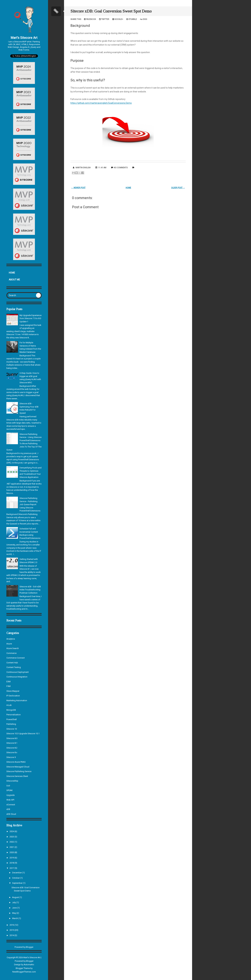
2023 (12, 837)
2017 (12, 868)
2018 (12, 863)
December (17, 873)
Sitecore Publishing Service (19, 771)
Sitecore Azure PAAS (16, 762)
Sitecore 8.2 (12, 748)
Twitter (104, 19)
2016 (12, 925)
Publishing (11, 724)
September (18, 883)
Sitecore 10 (12, 729)
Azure (9, 644)
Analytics (11, 639)
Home (12, 273)
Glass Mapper (13, 691)
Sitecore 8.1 (12, 743)
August (16, 897)
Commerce (11, 653)
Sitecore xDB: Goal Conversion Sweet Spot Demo (111, 11)
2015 (12, 930)
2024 (12, 831)
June (15, 908)
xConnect (11, 805)
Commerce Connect (16, 658)
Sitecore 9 (11, 757)
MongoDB (11, 710)
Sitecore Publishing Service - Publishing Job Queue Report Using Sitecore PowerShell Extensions (30, 504)
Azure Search (13, 648)
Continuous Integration (17, 677)
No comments (121, 168)
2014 (12, 935)
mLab (9, 705)
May (14, 913)
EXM (8, 682)
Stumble (132, 19)
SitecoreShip (12, 781)
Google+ (118, 19)
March (15, 918)
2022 (12, 842)
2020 (12, 852)
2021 (12, 847)
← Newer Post (78, 188)
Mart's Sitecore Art (24, 38)
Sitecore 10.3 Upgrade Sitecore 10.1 (23, 734)
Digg (144, 19)
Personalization (14, 715)
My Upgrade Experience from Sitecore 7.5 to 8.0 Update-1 (30, 318)
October (16, 878)
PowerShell (12, 719)
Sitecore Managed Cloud (18, 767)
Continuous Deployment (18, 672)
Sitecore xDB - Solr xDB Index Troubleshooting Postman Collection (30, 590)
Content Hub (12, 663)
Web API (10, 800)
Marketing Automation (17, 700)
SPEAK (10, 790)
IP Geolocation (13, 696)
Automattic (29, 965)
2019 (12, 858)
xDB (8, 809)
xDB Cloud (11, 814)
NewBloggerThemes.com (24, 972)
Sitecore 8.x (12, 752)
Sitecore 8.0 (12, 738)
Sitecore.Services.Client (17, 776)
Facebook (90, 19)
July (14, 902)
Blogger (30, 947)
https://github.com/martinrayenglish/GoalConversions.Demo (101, 103)
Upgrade (10, 795)
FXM (8, 686)
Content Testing (14, 667)
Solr (8, 786)
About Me (14, 280)
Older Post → (178, 188)
